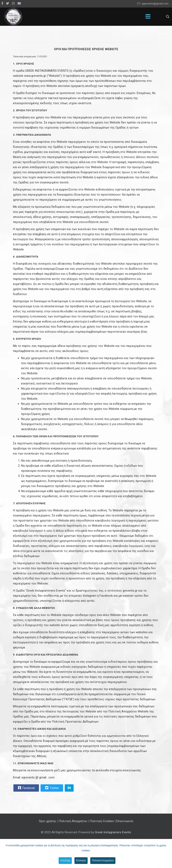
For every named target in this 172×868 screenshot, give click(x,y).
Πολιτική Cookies (102, 821)
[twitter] (8, 3)
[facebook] (2, 3)
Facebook (26, 788)
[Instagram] (13, 3)
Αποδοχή (65, 861)
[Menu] (148, 17)
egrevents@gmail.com (155, 3)
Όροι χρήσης (48, 821)
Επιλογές (81, 861)
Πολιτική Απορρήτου (73, 821)
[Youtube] (19, 3)
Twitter (52, 788)
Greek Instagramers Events (113, 832)
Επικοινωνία (125, 821)
